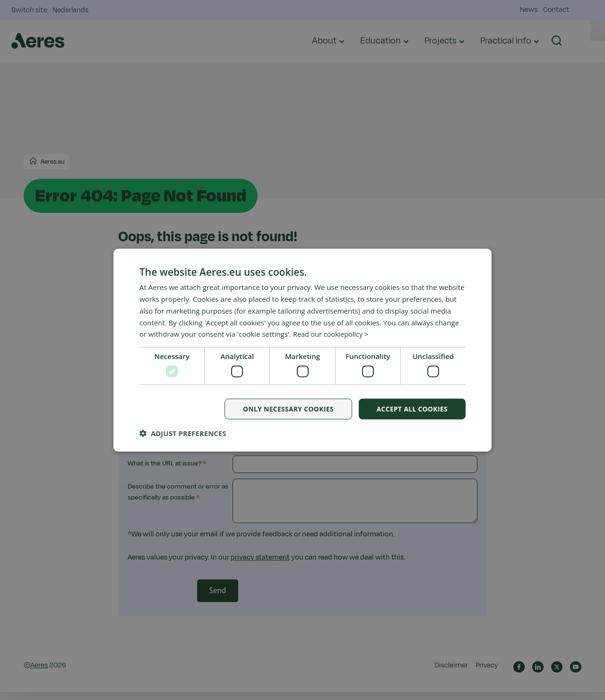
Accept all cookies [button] (411, 409)
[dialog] (302, 350)
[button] (183, 433)
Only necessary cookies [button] (286, 409)
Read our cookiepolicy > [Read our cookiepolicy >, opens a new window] (332, 334)
